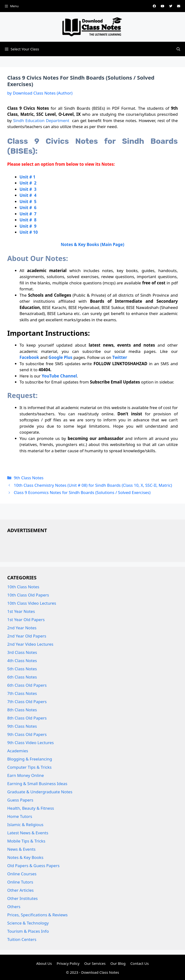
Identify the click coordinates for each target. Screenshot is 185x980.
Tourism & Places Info (28, 931)
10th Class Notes (23, 587)
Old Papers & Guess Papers (33, 866)
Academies (18, 751)
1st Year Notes (21, 611)
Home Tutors (20, 816)
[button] (178, 49)
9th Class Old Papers (27, 734)
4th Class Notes (22, 661)
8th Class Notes (22, 710)
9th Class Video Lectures (30, 743)
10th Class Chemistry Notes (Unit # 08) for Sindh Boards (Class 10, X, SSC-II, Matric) (93, 485)
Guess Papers (20, 800)
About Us (44, 963)
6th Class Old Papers (27, 685)
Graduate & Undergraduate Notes (40, 792)
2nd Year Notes (22, 628)
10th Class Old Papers (28, 595)
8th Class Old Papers (27, 718)
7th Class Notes (22, 693)
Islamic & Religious (25, 825)
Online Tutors (20, 882)
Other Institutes (22, 898)
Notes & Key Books (25, 857)
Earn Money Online (26, 775)
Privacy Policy (68, 963)
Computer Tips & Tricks (29, 767)
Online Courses (22, 874)
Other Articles (20, 890)
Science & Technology (28, 923)
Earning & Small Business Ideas (37, 784)
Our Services (95, 963)
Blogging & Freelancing (30, 759)
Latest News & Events (28, 833)
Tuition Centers (22, 939)
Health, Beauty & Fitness (31, 808)
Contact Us (139, 963)
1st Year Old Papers (26, 620)
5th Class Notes (22, 669)
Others (14, 907)
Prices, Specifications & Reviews (37, 915)
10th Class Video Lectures (32, 603)
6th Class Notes (22, 677)
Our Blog (118, 963)
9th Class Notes (29, 478)
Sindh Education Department (41, 120)
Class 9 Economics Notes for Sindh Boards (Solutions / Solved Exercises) (82, 492)
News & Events (21, 849)
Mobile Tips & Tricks (26, 841)
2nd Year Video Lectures (30, 644)
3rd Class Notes (22, 652)
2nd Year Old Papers (27, 636)
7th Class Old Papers (27, 702)
